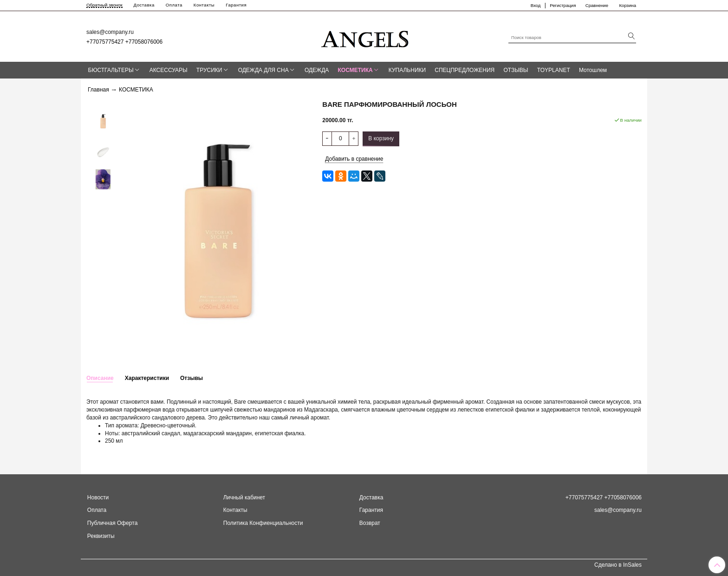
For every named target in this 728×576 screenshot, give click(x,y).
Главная (98, 90)
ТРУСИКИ (209, 70)
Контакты (204, 5)
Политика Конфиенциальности (263, 523)
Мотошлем (593, 70)
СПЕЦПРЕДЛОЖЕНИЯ (465, 70)
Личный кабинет (244, 497)
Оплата (174, 5)
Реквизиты (101, 536)
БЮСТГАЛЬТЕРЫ (111, 70)
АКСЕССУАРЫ (169, 70)
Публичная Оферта (113, 523)
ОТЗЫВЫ (516, 70)
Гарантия (236, 5)
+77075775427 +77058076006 (124, 42)
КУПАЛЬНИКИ (407, 70)
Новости (98, 497)
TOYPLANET (554, 70)
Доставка (144, 5)
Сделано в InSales (618, 565)
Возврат (370, 523)
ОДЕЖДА (317, 70)
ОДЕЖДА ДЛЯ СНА (263, 70)
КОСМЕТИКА (355, 70)
